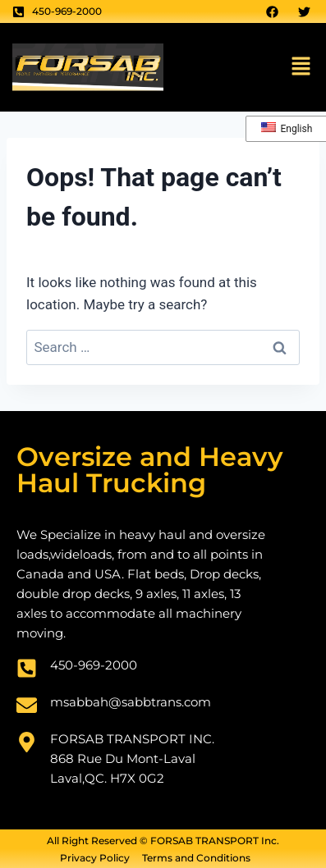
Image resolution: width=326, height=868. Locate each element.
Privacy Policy (95, 858)
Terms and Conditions (196, 858)
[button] (301, 67)
